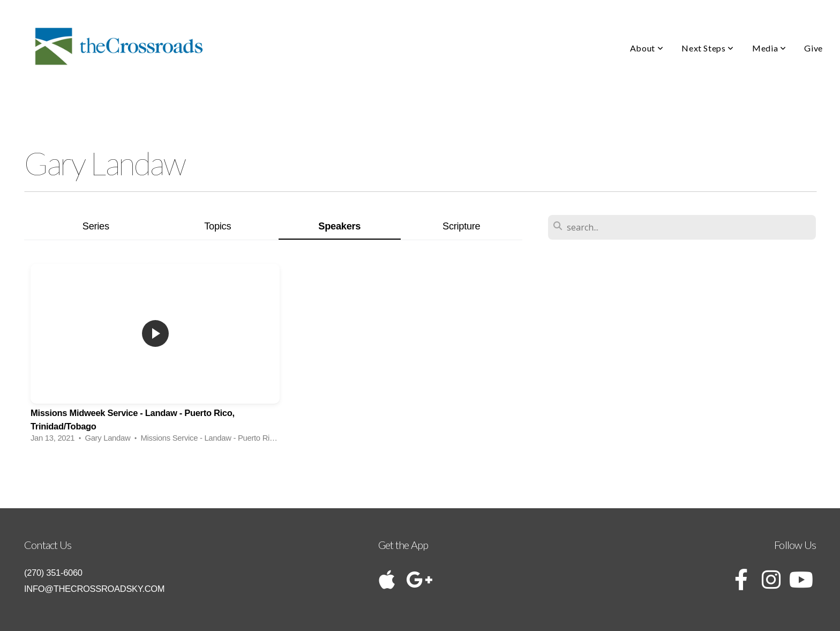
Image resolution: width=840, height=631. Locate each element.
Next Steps (708, 48)
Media (769, 48)
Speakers (339, 226)
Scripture (461, 226)
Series (96, 226)
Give (813, 48)
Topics (217, 226)
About (647, 48)
